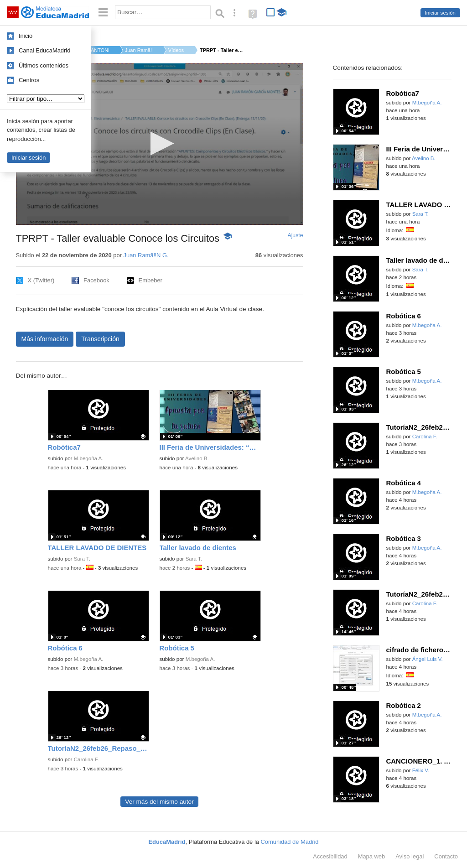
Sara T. (82, 559)
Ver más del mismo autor (159, 802)
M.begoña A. (89, 458)
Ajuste (295, 235)
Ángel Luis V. (428, 659)
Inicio (26, 36)
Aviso (410, 856)
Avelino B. (197, 458)
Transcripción (100, 339)
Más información (45, 339)
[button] (159, 143)
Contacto (446, 856)
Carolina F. (86, 759)
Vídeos (176, 50)
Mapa (372, 856)
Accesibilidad (330, 856)
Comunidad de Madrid (290, 842)
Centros (29, 80)
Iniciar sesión (440, 13)
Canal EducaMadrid (44, 50)
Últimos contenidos (44, 65)
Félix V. (421, 770)
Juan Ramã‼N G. (139, 50)
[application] (160, 144)
